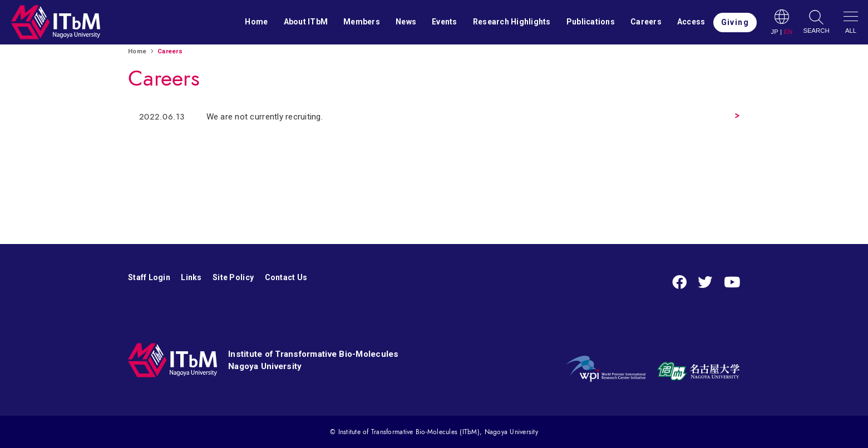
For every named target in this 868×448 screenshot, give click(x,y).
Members (362, 22)
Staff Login (149, 277)
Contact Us (286, 277)
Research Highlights (512, 22)
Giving (735, 22)
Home (256, 22)
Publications (591, 22)
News (406, 22)
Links (191, 277)
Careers (646, 22)
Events (445, 22)
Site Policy (233, 277)
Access (691, 22)
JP (774, 32)
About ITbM (306, 22)
